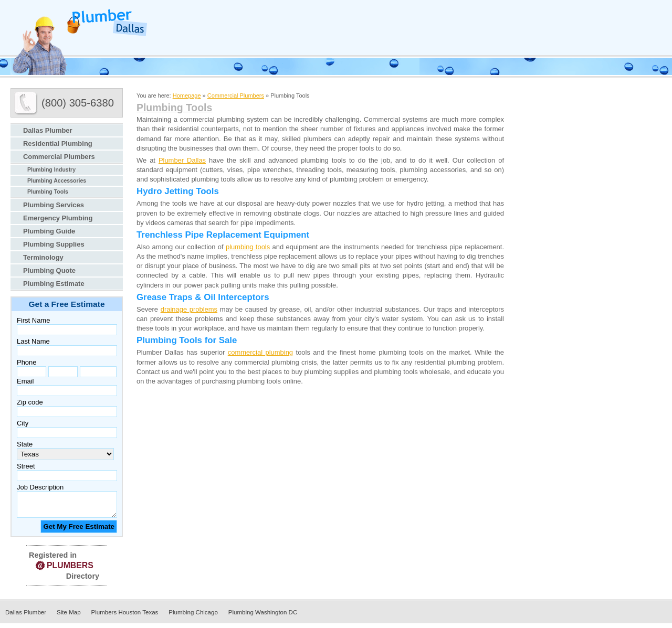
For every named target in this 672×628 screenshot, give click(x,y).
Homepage (187, 95)
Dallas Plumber (48, 130)
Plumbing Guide (49, 231)
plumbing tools (248, 247)
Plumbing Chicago (193, 617)
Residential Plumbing (58, 143)
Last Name (33, 341)
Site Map (69, 617)
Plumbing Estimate (54, 284)
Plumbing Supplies (54, 244)
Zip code (30, 402)
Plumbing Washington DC (263, 617)
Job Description (40, 487)
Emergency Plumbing (58, 218)
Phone (27, 362)
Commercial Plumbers (59, 157)
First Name (33, 320)
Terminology (43, 257)
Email (25, 381)
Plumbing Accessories (57, 181)
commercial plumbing (260, 352)
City (23, 423)
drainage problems (189, 309)
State (25, 444)
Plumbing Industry (51, 170)
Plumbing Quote (49, 270)
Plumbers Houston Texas (125, 617)
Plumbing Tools (48, 192)
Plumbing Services (54, 205)
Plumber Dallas (182, 160)
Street (26, 466)
